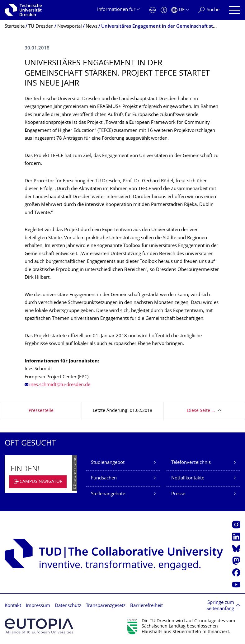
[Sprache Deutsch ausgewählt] (180, 10)
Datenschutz (68, 606)
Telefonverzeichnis (191, 463)
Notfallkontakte (188, 478)
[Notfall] (153, 10)
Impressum (38, 606)
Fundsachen (104, 478)
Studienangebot (108, 463)
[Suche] (209, 10)
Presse (178, 494)
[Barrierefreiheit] (164, 10)
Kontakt (13, 606)
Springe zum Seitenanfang (220, 606)
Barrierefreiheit (146, 606)
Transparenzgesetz (106, 606)
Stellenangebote (108, 494)
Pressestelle (41, 411)
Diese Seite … (201, 411)
